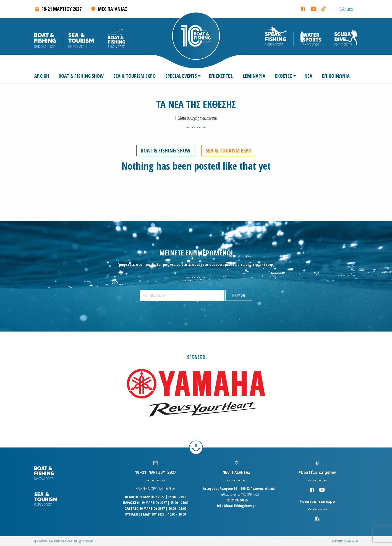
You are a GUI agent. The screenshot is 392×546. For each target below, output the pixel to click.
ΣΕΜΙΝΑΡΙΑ (254, 76)
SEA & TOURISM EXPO (134, 76)
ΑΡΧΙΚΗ (42, 76)
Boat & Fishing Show (166, 150)
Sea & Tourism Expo (229, 150)
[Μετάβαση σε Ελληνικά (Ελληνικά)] (346, 9)
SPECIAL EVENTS (181, 76)
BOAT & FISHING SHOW (81, 76)
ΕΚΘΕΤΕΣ (284, 76)
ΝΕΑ (308, 76)
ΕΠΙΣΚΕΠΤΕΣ (221, 76)
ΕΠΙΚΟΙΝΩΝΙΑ (336, 76)
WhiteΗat (352, 541)
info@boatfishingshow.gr (236, 506)
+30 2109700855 (236, 500)
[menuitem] (44, 76)
